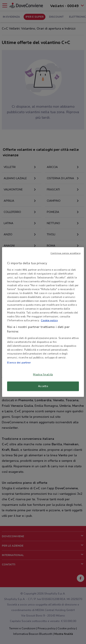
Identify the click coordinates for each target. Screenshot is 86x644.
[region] (43, 322)
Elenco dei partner (19, 363)
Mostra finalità (43, 374)
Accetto (43, 386)
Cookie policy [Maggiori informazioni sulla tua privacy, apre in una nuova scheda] (49, 320)
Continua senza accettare (65, 253)
